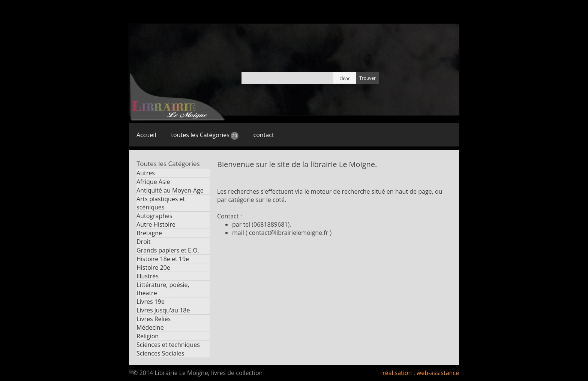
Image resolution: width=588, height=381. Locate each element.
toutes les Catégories (205, 135)
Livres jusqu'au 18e (163, 310)
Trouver (367, 78)
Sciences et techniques (168, 345)
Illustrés (148, 276)
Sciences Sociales (160, 353)
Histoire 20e (153, 267)
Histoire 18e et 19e (163, 259)
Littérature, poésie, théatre (163, 289)
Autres (146, 173)
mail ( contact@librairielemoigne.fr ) (282, 233)
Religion (148, 336)
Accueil (146, 135)
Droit (144, 242)
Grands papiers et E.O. (168, 250)
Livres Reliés (154, 319)
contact (264, 135)
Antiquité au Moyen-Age (170, 190)
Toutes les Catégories (168, 164)
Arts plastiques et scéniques (161, 203)
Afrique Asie (153, 182)
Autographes (154, 216)
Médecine (150, 327)
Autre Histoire (156, 224)
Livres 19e (151, 302)
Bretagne (149, 233)
